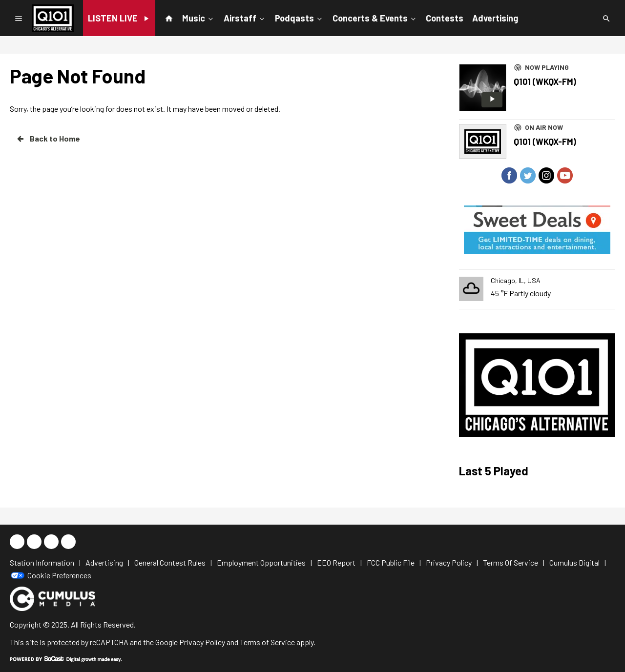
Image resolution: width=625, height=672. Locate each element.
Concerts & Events (375, 18)
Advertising (495, 18)
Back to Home (48, 139)
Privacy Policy (202, 642)
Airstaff (245, 18)
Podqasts (299, 18)
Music (198, 18)
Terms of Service (267, 642)
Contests (445, 18)
